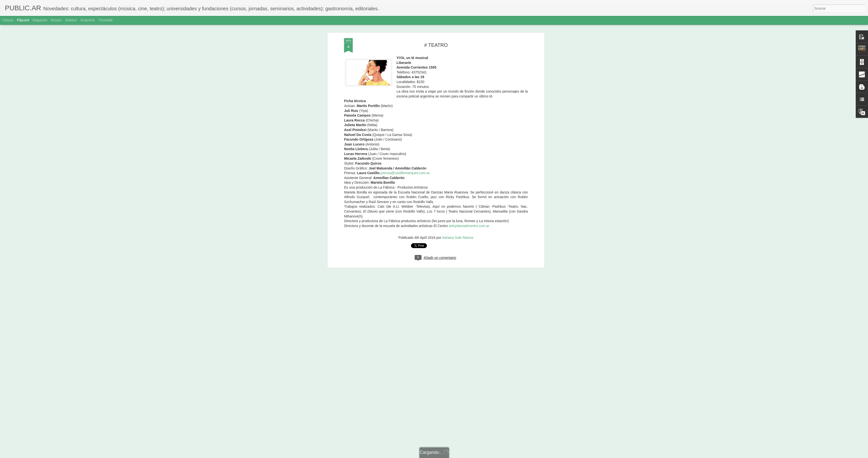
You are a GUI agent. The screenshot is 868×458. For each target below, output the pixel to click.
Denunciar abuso (469, 455)
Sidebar (71, 20)
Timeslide (105, 20)
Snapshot (88, 20)
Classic (8, 20)
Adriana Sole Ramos (458, 93)
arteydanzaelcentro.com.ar (469, 81)
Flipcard (23, 20)
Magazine (40, 20)
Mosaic (56, 20)
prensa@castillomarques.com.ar (405, 28)
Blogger (453, 455)
